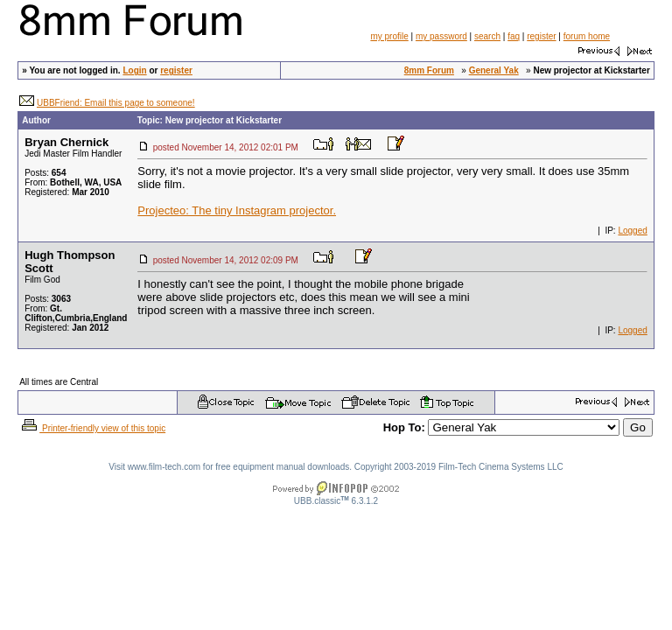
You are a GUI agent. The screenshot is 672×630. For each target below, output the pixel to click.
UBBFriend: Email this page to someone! (116, 103)
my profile (389, 36)
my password (441, 36)
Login (134, 70)
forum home (587, 36)
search (487, 36)
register (541, 36)
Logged (632, 231)
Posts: (45, 173)
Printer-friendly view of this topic (92, 428)
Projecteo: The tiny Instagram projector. (237, 210)
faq (514, 36)
